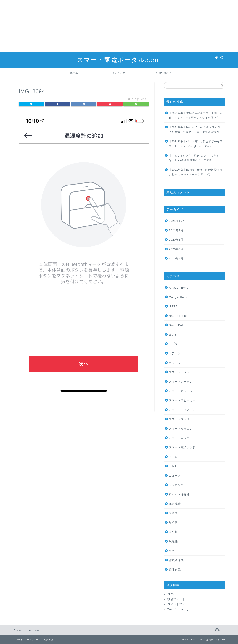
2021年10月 (177, 221)
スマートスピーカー (182, 400)
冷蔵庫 (173, 513)
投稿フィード (176, 599)
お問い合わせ (164, 73)
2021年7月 (176, 230)
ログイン (173, 594)
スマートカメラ (179, 372)
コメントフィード (179, 604)
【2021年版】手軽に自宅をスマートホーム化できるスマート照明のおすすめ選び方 (196, 115)
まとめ (173, 335)
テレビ (173, 466)
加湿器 (173, 523)
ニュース (175, 476)
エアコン (175, 353)
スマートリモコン (181, 429)
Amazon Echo (179, 288)
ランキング (119, 73)
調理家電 (175, 570)
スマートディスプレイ (184, 410)
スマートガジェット (182, 391)
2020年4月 (176, 249)
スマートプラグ (179, 419)
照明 (172, 551)
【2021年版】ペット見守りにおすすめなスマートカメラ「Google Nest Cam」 (196, 144)
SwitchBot (176, 325)
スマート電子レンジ (182, 447)
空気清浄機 (176, 560)
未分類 (173, 532)
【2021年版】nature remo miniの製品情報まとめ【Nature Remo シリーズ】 (196, 172)
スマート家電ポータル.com (119, 60)
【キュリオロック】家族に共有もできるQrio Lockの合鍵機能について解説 (194, 158)
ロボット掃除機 (179, 494)
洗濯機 (173, 541)
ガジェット (176, 363)
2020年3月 (176, 258)
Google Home (179, 297)
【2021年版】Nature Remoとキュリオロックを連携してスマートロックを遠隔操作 (196, 130)
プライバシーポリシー (27, 640)
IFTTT (173, 306)
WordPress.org (178, 609)
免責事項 (49, 640)
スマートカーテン (181, 382)
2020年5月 (176, 240)
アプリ (173, 344)
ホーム (74, 73)
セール (173, 457)
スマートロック (179, 438)
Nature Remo (178, 316)
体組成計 (175, 504)
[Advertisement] (112, 26)
